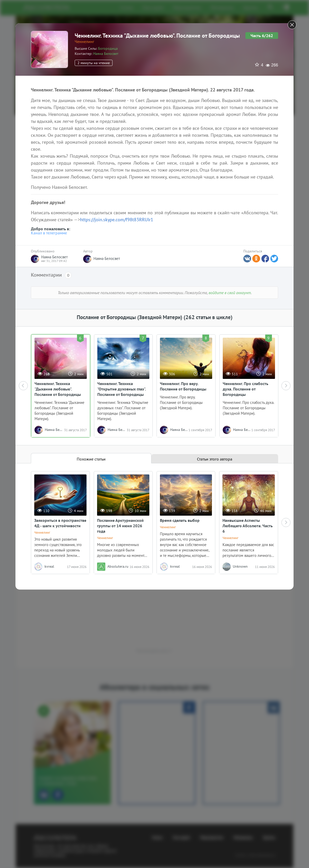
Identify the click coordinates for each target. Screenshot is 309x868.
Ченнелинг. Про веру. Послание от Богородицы (183, 386)
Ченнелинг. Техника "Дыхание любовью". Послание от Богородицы (58, 389)
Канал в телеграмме (49, 233)
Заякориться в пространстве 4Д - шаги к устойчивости (60, 523)
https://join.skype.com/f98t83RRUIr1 (117, 220)
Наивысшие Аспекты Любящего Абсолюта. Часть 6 (248, 526)
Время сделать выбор (180, 520)
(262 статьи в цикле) (208, 317)
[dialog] (154, 434)
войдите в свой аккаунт (230, 293)
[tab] (91, 458)
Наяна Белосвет (106, 54)
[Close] (292, 25)
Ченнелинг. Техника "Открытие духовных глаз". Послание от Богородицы (122, 389)
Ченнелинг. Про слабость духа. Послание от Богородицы (246, 389)
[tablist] (154, 458)
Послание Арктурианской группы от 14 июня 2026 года (120, 526)
